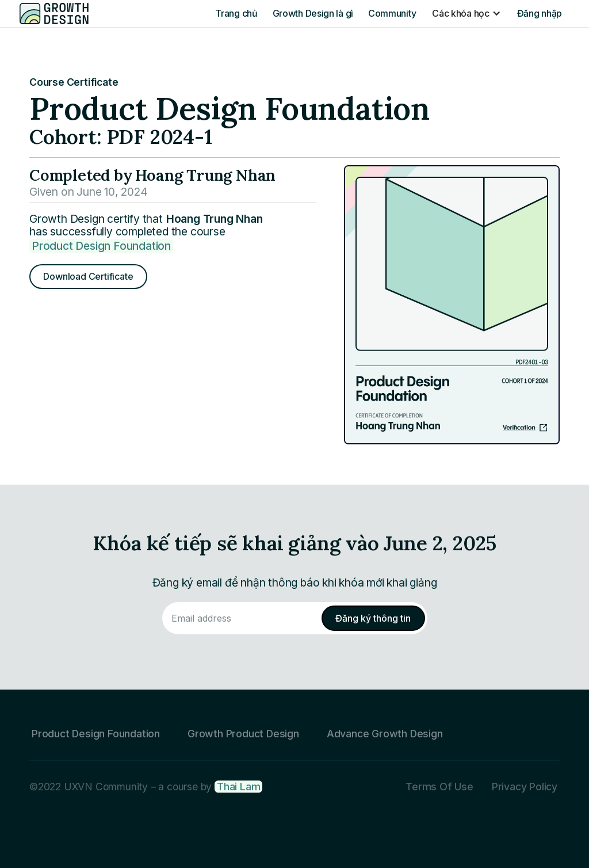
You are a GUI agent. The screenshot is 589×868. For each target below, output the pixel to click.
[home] (54, 13)
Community (392, 13)
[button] (466, 13)
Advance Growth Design (385, 734)
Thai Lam (238, 787)
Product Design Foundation (101, 246)
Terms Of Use (439, 787)
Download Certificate (88, 276)
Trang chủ (236, 13)
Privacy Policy (525, 787)
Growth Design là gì (313, 13)
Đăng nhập (540, 13)
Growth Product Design (243, 734)
